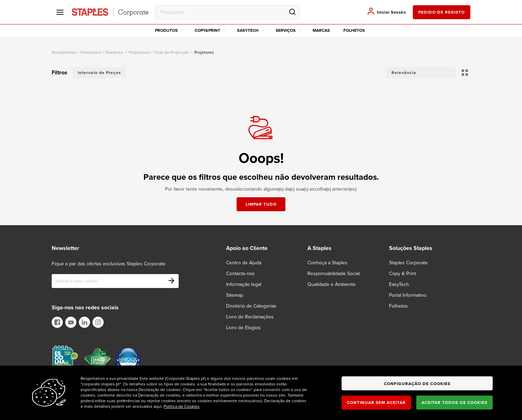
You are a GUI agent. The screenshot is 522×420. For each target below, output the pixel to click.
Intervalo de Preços (99, 73)
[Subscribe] (172, 281)
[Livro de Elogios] (248, 328)
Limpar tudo (261, 204)
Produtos (169, 30)
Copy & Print (402, 274)
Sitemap (235, 295)
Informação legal (244, 284)
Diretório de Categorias (251, 306)
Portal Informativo (408, 295)
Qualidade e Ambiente (331, 284)
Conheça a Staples (327, 263)
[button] (421, 73)
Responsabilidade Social (334, 274)
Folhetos (354, 30)
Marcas (321, 30)
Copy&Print (210, 30)
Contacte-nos (240, 274)
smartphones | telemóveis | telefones (87, 52)
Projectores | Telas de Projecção (159, 52)
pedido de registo (442, 12)
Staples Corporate (408, 263)
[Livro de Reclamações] (254, 317)
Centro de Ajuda (244, 263)
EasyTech (251, 30)
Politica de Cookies (182, 406)
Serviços (289, 30)
